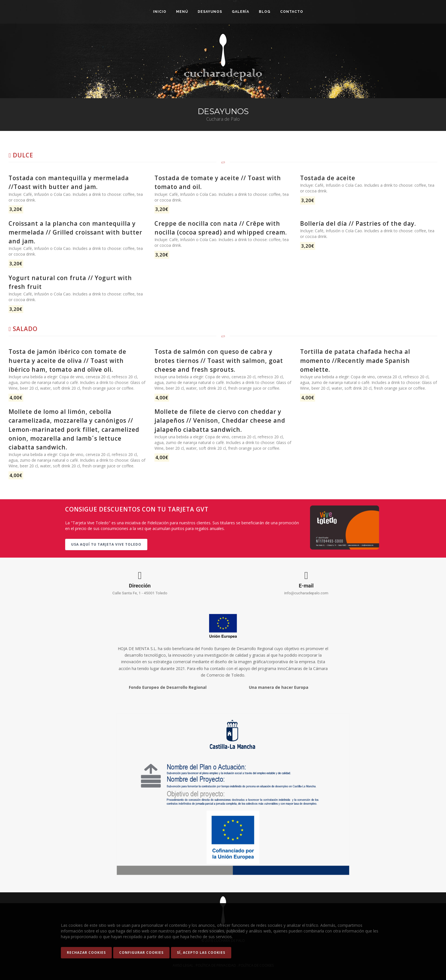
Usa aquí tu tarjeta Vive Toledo (106, 544)
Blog (265, 12)
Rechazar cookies (86, 953)
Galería (240, 12)
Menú (182, 12)
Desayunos (210, 12)
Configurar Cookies (141, 953)
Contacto (292, 12)
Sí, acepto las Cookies (201, 953)
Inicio (160, 12)
